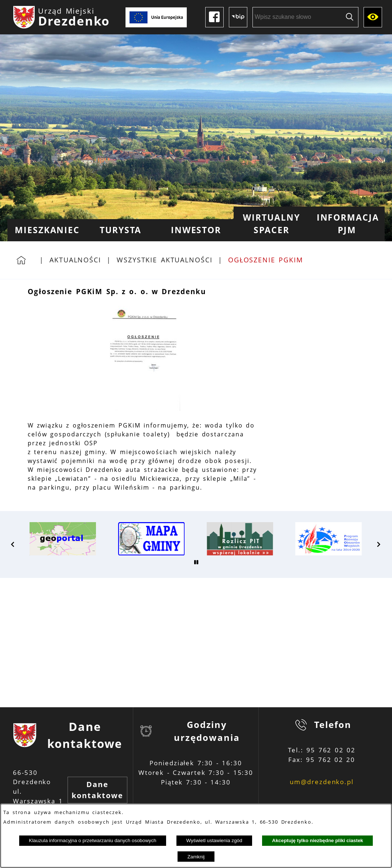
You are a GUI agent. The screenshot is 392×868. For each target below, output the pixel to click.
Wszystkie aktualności (165, 260)
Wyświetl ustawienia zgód (214, 840)
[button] (143, 409)
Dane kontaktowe (97, 790)
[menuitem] (45, 230)
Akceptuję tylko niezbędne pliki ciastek (318, 840)
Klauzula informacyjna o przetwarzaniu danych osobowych (92, 840)
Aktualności (75, 260)
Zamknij (196, 857)
